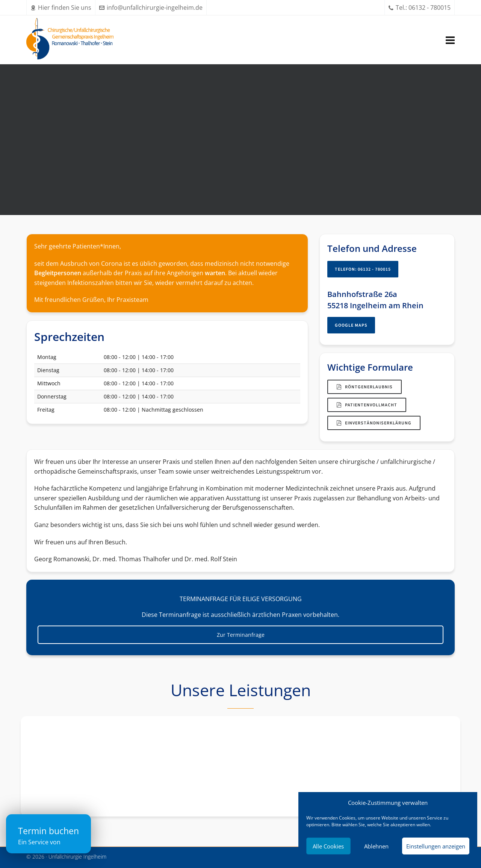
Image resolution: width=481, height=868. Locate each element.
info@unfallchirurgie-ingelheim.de (151, 8)
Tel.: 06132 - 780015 (420, 8)
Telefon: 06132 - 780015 (363, 269)
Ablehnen (376, 846)
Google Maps (351, 325)
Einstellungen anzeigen (436, 846)
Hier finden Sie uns (61, 8)
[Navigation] (450, 40)
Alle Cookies (328, 846)
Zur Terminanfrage (241, 635)
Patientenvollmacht (367, 405)
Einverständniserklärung (374, 423)
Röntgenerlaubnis (365, 387)
